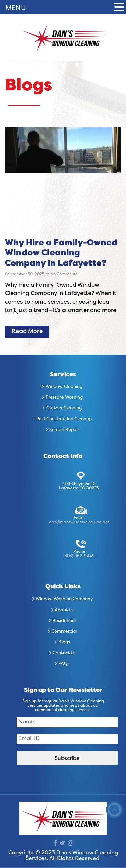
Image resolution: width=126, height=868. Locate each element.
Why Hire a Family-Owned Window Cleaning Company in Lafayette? (61, 254)
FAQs (64, 664)
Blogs (64, 642)
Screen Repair (64, 430)
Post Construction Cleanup (64, 419)
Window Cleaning (64, 387)
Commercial (64, 632)
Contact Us (64, 653)
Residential (64, 621)
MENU (16, 8)
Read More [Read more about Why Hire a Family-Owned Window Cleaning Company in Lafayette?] (27, 332)
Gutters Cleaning (64, 408)
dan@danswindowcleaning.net (79, 522)
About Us (64, 610)
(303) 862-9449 (79, 556)
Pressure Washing (64, 398)
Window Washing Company (64, 599)
